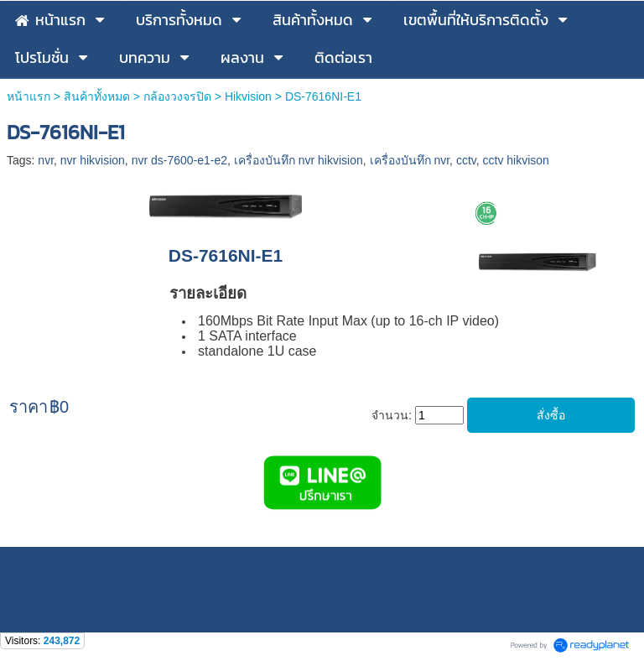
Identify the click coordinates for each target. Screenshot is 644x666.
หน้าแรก (29, 96)
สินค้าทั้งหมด (97, 96)
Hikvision (248, 96)
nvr (46, 160)
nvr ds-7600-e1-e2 (179, 160)
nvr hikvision (93, 160)
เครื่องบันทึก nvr (410, 160)
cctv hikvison (516, 160)
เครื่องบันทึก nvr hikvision (299, 160)
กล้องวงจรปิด (177, 96)
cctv (466, 160)
